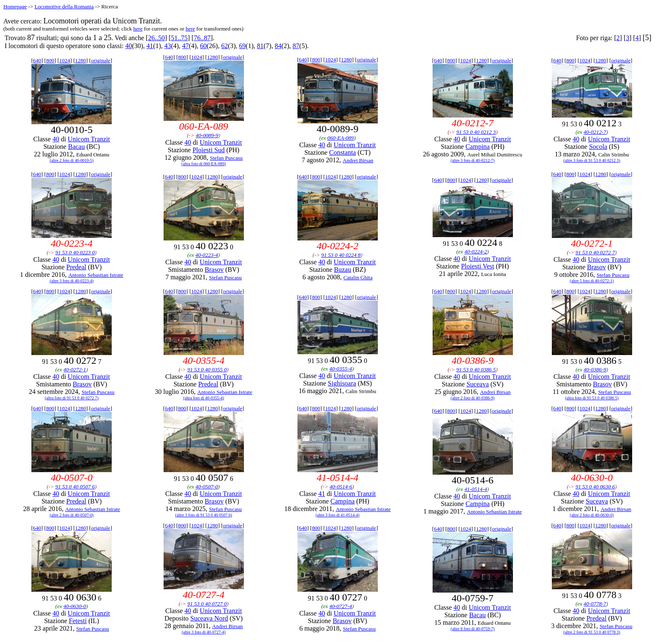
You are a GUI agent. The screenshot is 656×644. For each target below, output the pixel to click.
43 (168, 46)
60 (203, 46)
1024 (65, 60)
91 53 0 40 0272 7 (595, 252)
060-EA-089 (341, 138)
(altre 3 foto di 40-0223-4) (72, 281)
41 (150, 46)
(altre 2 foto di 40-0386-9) (473, 398)
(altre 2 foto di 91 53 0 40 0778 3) (592, 632)
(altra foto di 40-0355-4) (204, 398)
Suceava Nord (209, 618)
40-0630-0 (74, 606)
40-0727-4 (341, 606)
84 (278, 46)
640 (37, 60)
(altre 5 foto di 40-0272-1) (592, 281)
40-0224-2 (476, 252)
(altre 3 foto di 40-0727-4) (204, 632)
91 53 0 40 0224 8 (341, 255)
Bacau (77, 147)
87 (296, 46)
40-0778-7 (595, 604)
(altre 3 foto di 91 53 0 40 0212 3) (592, 160)
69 (242, 46)
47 (185, 46)
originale (100, 60)
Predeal (76, 267)
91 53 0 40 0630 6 (595, 487)
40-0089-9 (207, 135)
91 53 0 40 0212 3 (476, 132)
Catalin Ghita (358, 277)
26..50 (156, 38)
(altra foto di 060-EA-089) (204, 164)
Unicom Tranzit (89, 139)
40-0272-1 (74, 369)
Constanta (343, 152)
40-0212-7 (595, 132)
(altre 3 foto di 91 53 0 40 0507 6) (204, 515)
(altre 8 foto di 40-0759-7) (473, 629)
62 (225, 46)
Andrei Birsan (358, 160)
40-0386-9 (595, 369)
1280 (80, 60)
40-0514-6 (341, 487)
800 (50, 60)
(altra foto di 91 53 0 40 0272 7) (72, 398)
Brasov (214, 270)
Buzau (342, 270)
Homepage (15, 6)
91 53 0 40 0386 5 (476, 369)
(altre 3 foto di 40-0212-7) (473, 160)
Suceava (478, 384)
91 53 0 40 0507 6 (75, 487)
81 (260, 46)
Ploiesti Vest (478, 266)
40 (128, 46)
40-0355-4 (341, 369)
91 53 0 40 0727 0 (207, 604)
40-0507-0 (207, 487)
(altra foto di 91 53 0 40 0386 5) (592, 398)
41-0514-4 (476, 489)
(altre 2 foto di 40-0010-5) (72, 160)
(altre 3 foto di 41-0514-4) (337, 515)
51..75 (179, 38)
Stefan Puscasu (226, 158)
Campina (478, 147)
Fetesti (78, 621)
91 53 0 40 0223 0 (75, 252)
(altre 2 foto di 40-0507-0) (72, 515)
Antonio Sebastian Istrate (96, 275)
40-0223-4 (207, 255)
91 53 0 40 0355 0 (207, 369)
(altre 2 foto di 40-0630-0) (592, 515)
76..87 (202, 38)
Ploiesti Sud (209, 150)
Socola (598, 147)
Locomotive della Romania (64, 6)
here (138, 29)
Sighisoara (342, 383)
